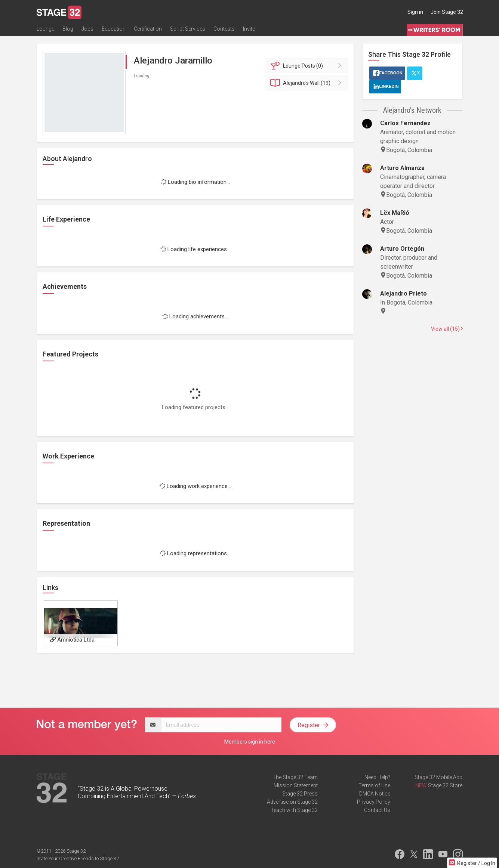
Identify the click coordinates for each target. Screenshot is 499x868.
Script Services (188, 29)
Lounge (45, 29)
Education (114, 29)
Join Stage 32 (447, 12)
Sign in (415, 12)
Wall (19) (307, 83)
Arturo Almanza (402, 168)
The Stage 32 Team (295, 777)
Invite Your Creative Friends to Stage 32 (78, 858)
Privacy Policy (374, 802)
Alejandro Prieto (403, 294)
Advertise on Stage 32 (292, 802)
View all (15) (447, 329)
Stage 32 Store (445, 785)
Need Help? (377, 777)
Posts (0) (307, 66)
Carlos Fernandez (405, 123)
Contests (224, 29)
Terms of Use (374, 785)
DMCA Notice (375, 794)
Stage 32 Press (300, 794)
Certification (148, 29)
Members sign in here (250, 742)
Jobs (87, 29)
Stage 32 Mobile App (438, 777)
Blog (68, 29)
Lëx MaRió (395, 213)
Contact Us (377, 810)
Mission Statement (296, 785)
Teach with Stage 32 (294, 810)
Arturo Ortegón (402, 249)
